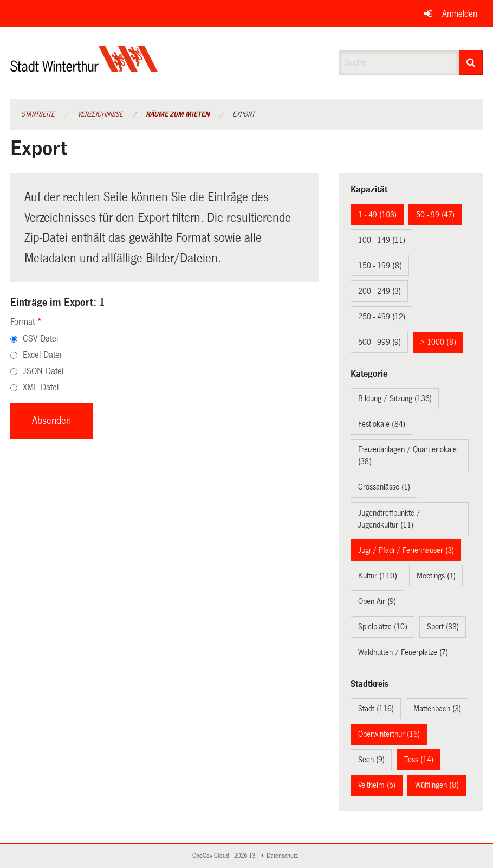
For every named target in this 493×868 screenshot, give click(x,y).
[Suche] (471, 62)
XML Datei (41, 387)
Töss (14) (419, 760)
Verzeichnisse (100, 114)
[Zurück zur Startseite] (84, 68)
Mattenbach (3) (437, 709)
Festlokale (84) (382, 424)
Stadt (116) (376, 709)
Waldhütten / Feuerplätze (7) (403, 652)
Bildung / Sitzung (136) (395, 398)
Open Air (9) (377, 601)
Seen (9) (371, 760)
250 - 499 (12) (382, 317)
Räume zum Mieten (178, 114)
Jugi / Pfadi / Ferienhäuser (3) (406, 550)
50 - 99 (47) (435, 215)
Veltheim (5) (377, 785)
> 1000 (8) (438, 342)
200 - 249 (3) (380, 291)
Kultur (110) (378, 576)
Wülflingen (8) (437, 785)
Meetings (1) (436, 576)
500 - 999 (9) (380, 342)
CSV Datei (40, 339)
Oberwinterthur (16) (389, 734)
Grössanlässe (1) (384, 487)
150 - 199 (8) (380, 266)
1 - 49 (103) (377, 215)
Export (244, 114)
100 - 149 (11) (382, 240)
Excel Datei (42, 355)
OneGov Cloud (212, 856)
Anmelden (460, 14)
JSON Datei (43, 371)
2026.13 (245, 856)
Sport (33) (443, 627)
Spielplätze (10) (383, 627)
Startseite (38, 114)
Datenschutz (284, 856)
